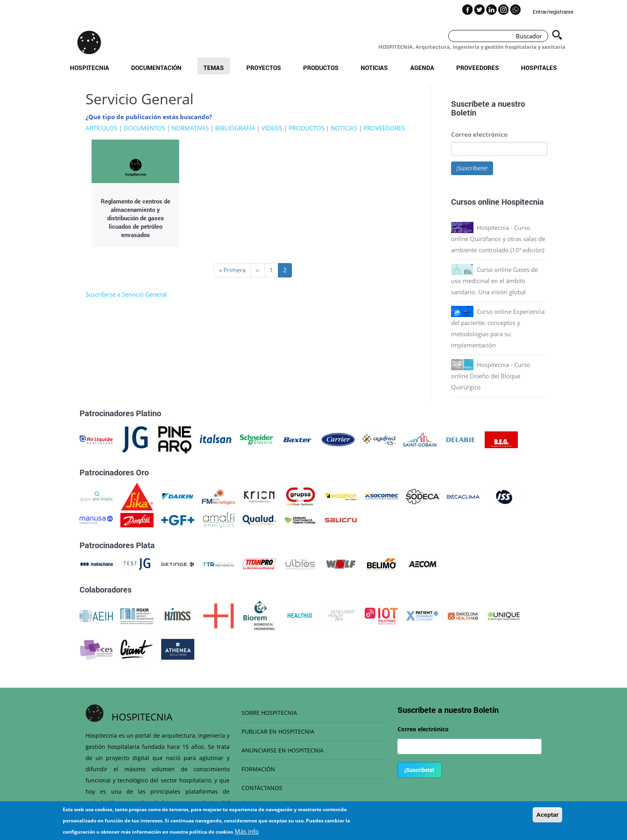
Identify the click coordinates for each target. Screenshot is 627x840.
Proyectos (264, 68)
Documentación (156, 68)
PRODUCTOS (307, 128)
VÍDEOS (272, 128)
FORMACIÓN (258, 769)
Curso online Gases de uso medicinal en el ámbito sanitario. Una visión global (494, 281)
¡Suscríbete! (472, 168)
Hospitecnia (90, 68)
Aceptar (547, 818)
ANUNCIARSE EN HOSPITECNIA (283, 750)
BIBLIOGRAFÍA (235, 128)
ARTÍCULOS (101, 128)
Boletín (464, 112)
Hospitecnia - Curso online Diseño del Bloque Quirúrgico (491, 376)
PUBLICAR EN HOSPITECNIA (278, 731)
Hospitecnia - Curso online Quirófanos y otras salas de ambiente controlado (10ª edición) (498, 239)
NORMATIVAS (190, 128)
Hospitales (539, 68)
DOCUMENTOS (144, 128)
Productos (321, 68)
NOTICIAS (344, 128)
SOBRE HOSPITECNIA (269, 713)
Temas (214, 68)
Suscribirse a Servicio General (126, 294)
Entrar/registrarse (553, 12)
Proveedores (478, 68)
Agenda (422, 68)
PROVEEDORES (384, 128)
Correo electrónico (479, 134)
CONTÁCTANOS (262, 788)
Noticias (374, 68)
